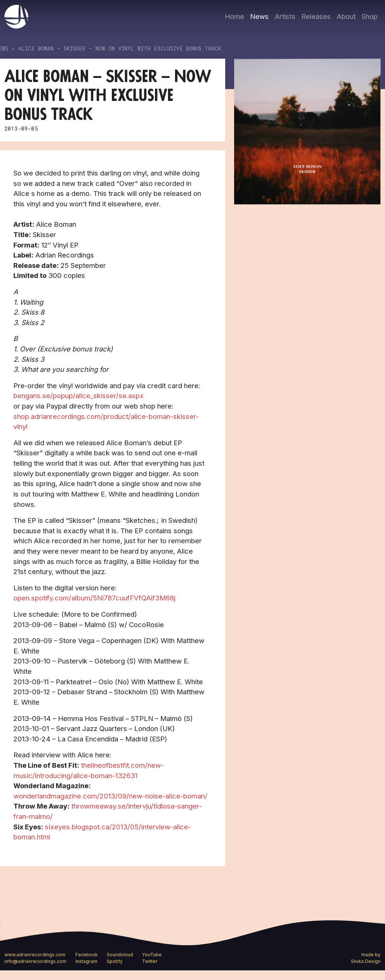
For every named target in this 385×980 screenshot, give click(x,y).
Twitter (150, 961)
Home (234, 16)
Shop (370, 16)
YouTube (152, 955)
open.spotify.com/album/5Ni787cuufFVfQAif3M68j (94, 598)
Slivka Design (366, 961)
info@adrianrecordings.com (35, 961)
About (346, 16)
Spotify (115, 961)
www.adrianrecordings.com (35, 955)
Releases (316, 16)
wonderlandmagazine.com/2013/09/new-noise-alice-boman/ (110, 796)
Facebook (87, 955)
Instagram (86, 961)
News (259, 16)
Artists (285, 16)
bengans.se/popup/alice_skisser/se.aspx (79, 396)
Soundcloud (120, 955)
